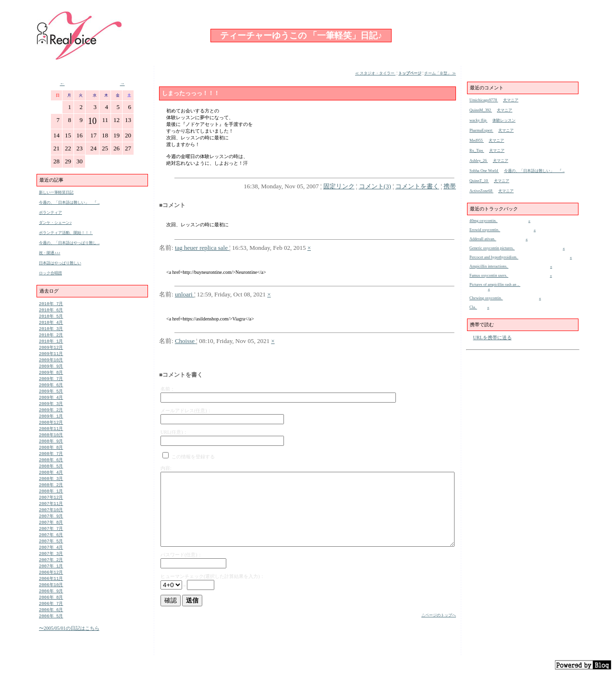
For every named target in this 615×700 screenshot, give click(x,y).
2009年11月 (51, 358)
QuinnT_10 (479, 181)
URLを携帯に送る (492, 338)
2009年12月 (51, 351)
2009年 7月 (51, 385)
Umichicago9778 (484, 100)
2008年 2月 (51, 499)
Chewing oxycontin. (486, 298)
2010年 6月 (51, 311)
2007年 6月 (51, 553)
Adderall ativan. (483, 239)
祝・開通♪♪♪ (50, 253)
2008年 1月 (51, 506)
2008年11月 (51, 438)
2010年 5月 (51, 317)
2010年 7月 (51, 304)
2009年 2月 (51, 418)
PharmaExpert (481, 130)
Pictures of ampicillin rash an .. (495, 285)
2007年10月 (51, 526)
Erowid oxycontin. (485, 230)
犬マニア (511, 100)
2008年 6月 (51, 472)
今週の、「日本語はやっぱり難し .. (69, 243)
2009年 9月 (51, 371)
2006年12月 (51, 593)
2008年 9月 (51, 452)
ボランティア (50, 213)
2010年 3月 (51, 331)
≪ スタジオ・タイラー (375, 73)
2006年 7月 (51, 627)
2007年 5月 (51, 559)
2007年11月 (51, 519)
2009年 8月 (51, 378)
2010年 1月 (51, 344)
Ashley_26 (479, 161)
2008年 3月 (51, 492)
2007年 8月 (51, 539)
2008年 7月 (51, 465)
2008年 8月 (51, 459)
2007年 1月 (51, 586)
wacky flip (478, 120)
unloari (184, 294)
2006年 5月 (51, 640)
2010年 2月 (51, 338)
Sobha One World (484, 171)
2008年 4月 (51, 485)
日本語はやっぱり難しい (60, 263)
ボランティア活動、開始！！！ (66, 233)
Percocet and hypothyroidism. (494, 257)
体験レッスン (504, 120)
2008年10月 (51, 445)
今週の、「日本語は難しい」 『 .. (69, 203)
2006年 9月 (51, 613)
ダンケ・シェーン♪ (55, 223)
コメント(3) (375, 186)
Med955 (477, 141)
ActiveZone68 (481, 191)
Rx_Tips (477, 151)
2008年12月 (51, 432)
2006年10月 (51, 607)
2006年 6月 (51, 633)
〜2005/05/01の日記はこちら (69, 653)
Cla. (473, 307)
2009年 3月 (51, 411)
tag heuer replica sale (202, 248)
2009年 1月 (51, 425)
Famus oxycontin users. (489, 276)
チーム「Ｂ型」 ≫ (440, 73)
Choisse (185, 341)
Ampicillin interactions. (489, 266)
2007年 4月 (51, 566)
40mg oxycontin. (484, 221)
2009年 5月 (51, 398)
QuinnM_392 (481, 110)
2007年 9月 (51, 533)
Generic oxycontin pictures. (492, 248)
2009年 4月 (51, 405)
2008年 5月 (51, 479)
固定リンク (339, 186)
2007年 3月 (51, 573)
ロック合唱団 (50, 273)
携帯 (450, 186)
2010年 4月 (51, 324)
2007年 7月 (51, 546)
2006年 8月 (51, 620)
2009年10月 (51, 364)
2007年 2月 (51, 580)
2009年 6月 (51, 391)
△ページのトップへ (439, 615)
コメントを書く (417, 186)
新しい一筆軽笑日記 (56, 192)
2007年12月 (51, 512)
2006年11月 (51, 600)
